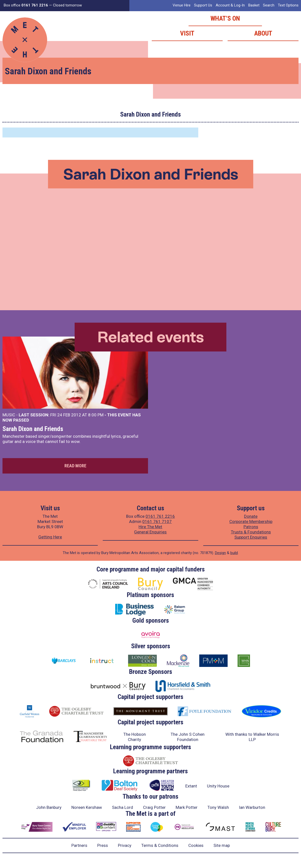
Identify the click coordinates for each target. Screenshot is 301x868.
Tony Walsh (218, 807)
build (234, 553)
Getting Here (50, 537)
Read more (75, 466)
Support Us (203, 5)
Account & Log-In (230, 5)
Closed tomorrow (67, 5)
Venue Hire (182, 5)
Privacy (125, 845)
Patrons (251, 527)
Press (103, 845)
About (263, 33)
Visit (187, 33)
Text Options (288, 5)
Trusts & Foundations (251, 532)
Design (220, 553)
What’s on (225, 18)
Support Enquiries (251, 537)
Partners (79, 845)
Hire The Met (150, 527)
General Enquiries (150, 532)
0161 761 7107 (157, 521)
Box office (26, 5)
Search (269, 5)
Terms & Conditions (160, 845)
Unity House (218, 786)
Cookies (196, 845)
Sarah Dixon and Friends (33, 429)
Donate (251, 516)
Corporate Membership (251, 521)
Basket (254, 5)
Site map (222, 845)
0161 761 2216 (160, 516)
